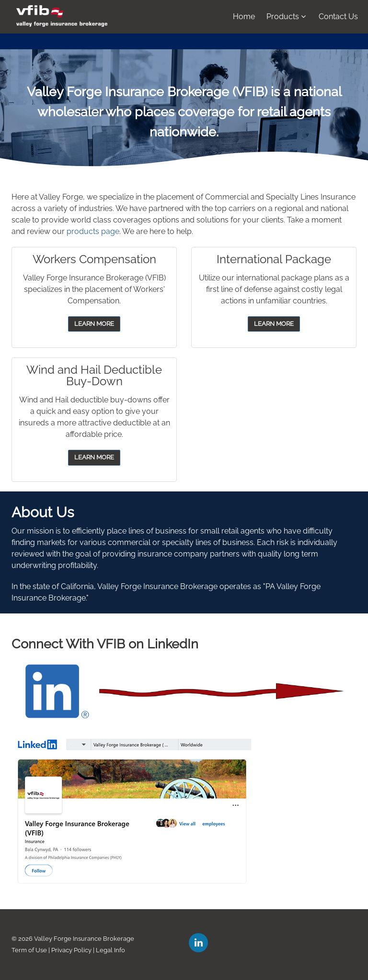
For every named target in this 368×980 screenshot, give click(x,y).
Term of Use (29, 950)
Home (244, 17)
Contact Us (338, 17)
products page (93, 231)
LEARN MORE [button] (94, 324)
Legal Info (110, 950)
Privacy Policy (71, 950)
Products (286, 17)
